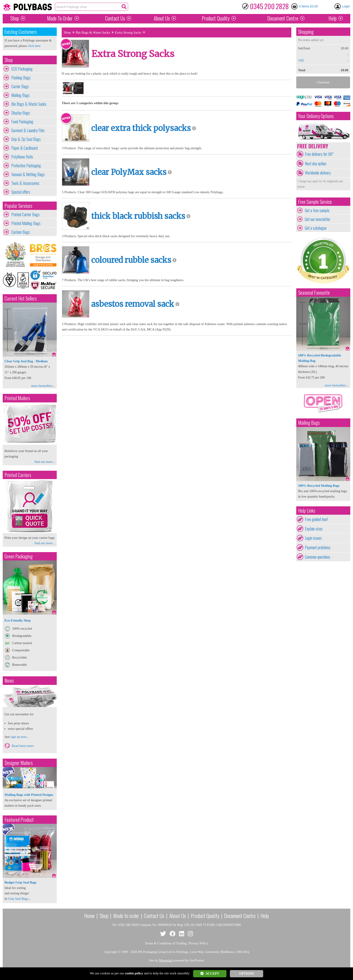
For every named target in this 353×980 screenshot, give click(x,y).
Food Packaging (22, 122)
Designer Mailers (19, 763)
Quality (216, 18)
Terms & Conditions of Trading (166, 943)
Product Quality (205, 916)
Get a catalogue (316, 228)
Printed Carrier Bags (25, 214)
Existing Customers (21, 32)
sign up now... (20, 737)
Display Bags (21, 113)
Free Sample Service (315, 202)
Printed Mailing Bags (26, 223)
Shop (15, 18)
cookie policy (134, 973)
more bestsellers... (43, 386)
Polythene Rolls (22, 157)
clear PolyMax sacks (129, 172)
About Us (162, 18)
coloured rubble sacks (131, 260)
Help (333, 18)
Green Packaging (19, 556)
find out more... (45, 462)
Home (89, 916)
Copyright (110, 952)
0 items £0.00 (308, 6)
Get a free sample (317, 210)
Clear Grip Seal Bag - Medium (26, 361)
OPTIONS (247, 973)
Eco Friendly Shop (18, 620)
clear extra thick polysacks (141, 128)
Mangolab (166, 960)
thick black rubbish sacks (138, 216)
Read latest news (23, 746)
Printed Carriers (18, 475)
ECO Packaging (22, 69)
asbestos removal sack (133, 304)
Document (283, 18)
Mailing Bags (20, 95)
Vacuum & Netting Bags (28, 174)
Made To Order (60, 18)
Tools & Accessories (25, 183)
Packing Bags (21, 78)
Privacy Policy (199, 943)
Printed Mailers (17, 398)
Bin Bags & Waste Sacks (29, 104)
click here (34, 46)
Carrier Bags (20, 86)
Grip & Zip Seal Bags (26, 139)
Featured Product (19, 820)
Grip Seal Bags (18, 899)
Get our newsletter (318, 219)
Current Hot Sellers (21, 298)
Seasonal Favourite (314, 293)
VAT (301, 60)
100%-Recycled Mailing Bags (319, 486)
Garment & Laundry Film (28, 130)
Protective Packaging (26, 165)
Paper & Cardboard (24, 148)
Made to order (126, 916)
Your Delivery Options (316, 116)
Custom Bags (21, 232)
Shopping (306, 32)
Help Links (307, 511)
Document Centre (240, 916)
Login (346, 6)
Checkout (323, 82)
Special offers (21, 192)
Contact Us (115, 18)
